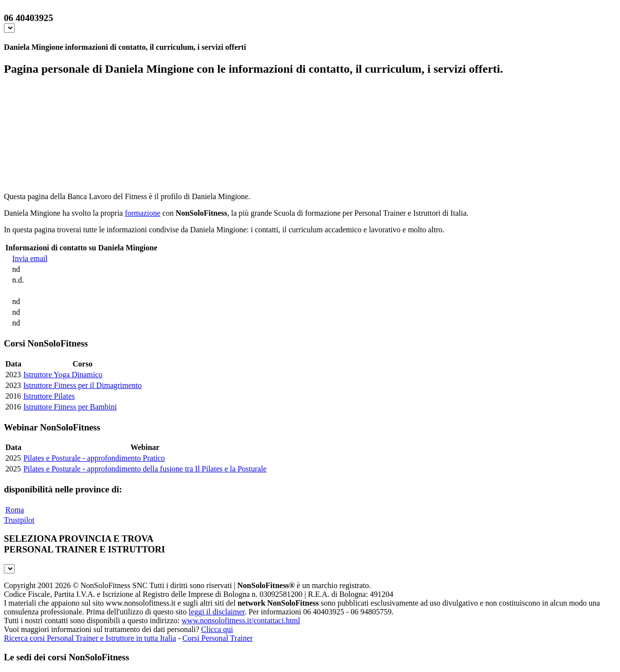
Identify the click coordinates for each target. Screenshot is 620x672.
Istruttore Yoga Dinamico (63, 375)
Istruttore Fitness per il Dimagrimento (83, 385)
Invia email (30, 258)
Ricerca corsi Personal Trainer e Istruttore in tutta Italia (90, 638)
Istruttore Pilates (49, 396)
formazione (143, 213)
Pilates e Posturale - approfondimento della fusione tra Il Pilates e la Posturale (145, 469)
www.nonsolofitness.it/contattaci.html (241, 621)
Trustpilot (19, 520)
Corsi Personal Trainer (218, 638)
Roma (15, 510)
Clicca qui (217, 629)
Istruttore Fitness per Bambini (70, 407)
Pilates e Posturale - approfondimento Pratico (94, 458)
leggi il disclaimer (217, 612)
